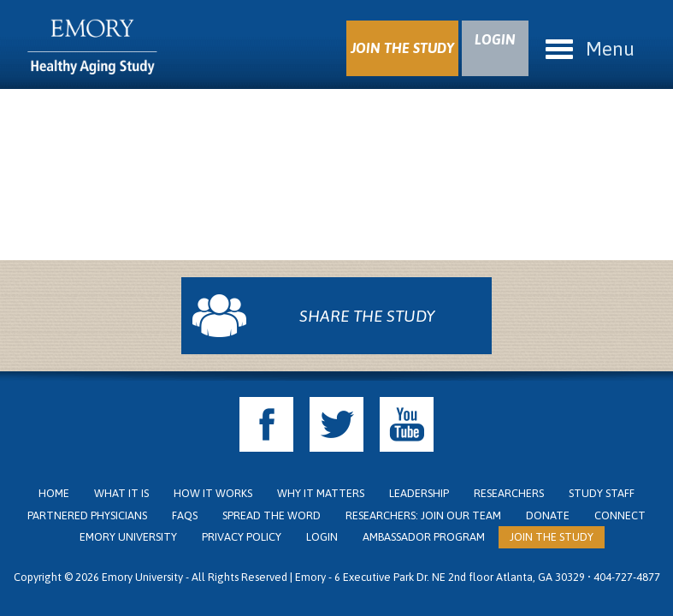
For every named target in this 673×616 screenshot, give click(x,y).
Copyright (38, 577)
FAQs (185, 515)
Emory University (128, 537)
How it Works (213, 493)
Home (54, 493)
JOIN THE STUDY (402, 48)
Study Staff (602, 493)
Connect (620, 515)
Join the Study (552, 537)
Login (322, 537)
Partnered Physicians (87, 515)
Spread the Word (272, 515)
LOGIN (495, 39)
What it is (121, 493)
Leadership (419, 493)
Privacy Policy (242, 537)
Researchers (509, 493)
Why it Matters (321, 493)
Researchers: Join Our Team (423, 515)
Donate (548, 515)
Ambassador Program (424, 537)
